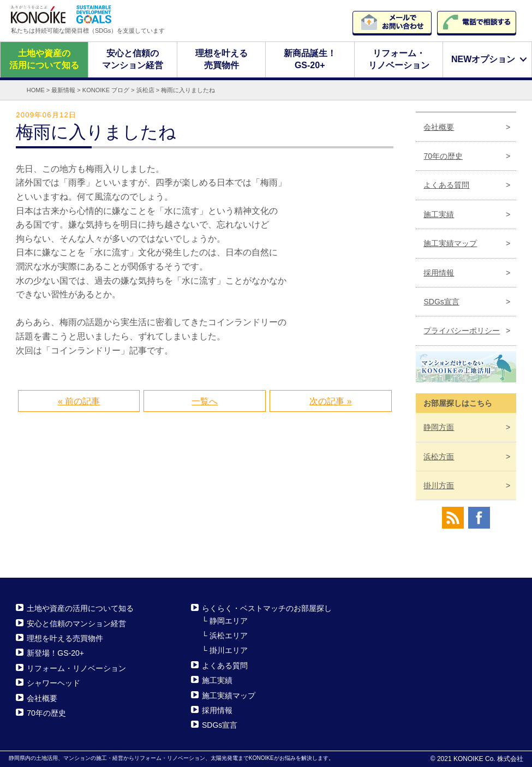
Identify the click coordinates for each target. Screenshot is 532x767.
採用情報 (439, 272)
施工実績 (439, 214)
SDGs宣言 (441, 302)
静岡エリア (229, 621)
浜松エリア (229, 636)
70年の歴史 (443, 156)
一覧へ (205, 401)
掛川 (439, 486)
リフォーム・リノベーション (398, 59)
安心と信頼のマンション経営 (133, 59)
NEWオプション (483, 59)
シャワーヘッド (53, 683)
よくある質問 (446, 185)
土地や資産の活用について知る (44, 59)
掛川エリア (229, 650)
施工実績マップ (450, 243)
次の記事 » (330, 401)
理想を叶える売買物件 (222, 59)
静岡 (439, 427)
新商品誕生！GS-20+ (310, 59)
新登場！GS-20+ (55, 653)
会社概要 (439, 127)
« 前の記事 (79, 401)
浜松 (439, 456)
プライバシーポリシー (462, 331)
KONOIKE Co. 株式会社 (488, 759)
